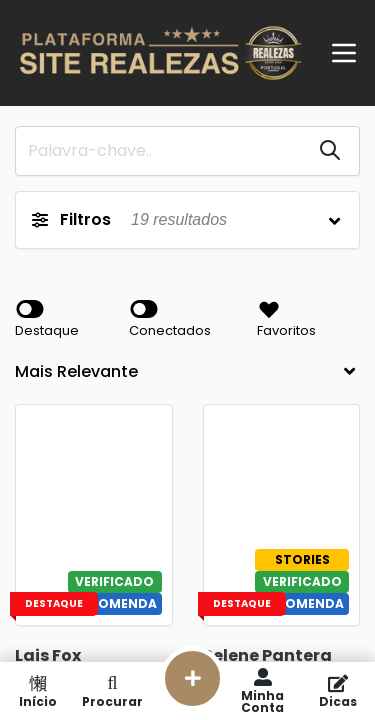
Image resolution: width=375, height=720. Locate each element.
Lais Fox (48, 655)
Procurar (112, 691)
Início (37, 691)
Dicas (337, 691)
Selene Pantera (267, 655)
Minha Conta (262, 691)
